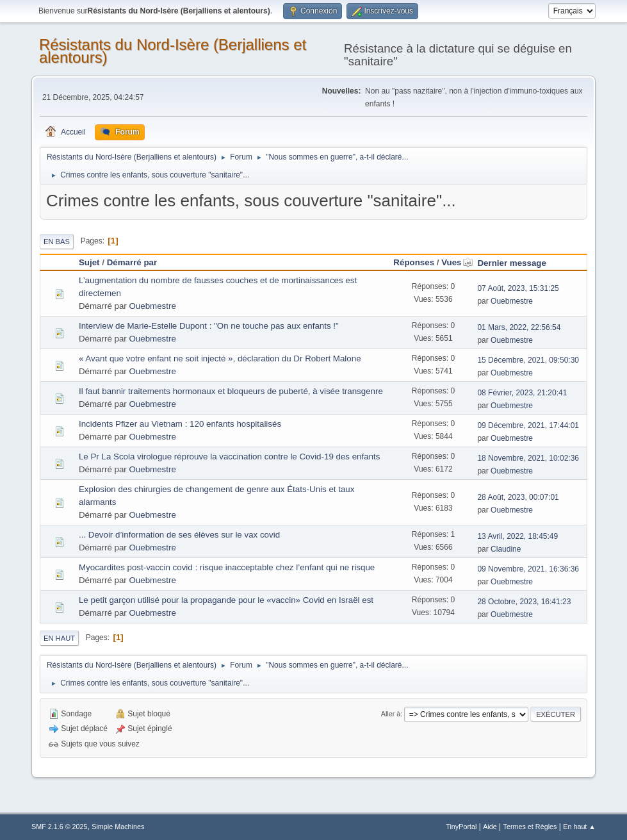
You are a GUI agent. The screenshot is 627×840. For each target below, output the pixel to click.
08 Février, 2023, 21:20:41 (522, 393)
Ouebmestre (152, 306)
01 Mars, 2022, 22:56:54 (519, 327)
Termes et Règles (530, 827)
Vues (457, 262)
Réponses (414, 262)
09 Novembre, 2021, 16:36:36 (528, 569)
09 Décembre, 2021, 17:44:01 (528, 425)
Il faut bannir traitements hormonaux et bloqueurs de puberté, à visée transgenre (231, 391)
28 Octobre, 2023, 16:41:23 (524, 602)
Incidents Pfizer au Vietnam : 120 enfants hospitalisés (180, 424)
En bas (57, 242)
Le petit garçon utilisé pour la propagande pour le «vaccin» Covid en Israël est (226, 600)
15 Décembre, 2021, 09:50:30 (528, 360)
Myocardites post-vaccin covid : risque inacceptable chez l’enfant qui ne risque (227, 567)
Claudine (506, 549)
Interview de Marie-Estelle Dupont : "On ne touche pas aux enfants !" (209, 326)
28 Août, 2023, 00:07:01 (518, 497)
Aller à (391, 714)
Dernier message (511, 263)
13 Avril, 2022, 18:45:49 (517, 536)
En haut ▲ (579, 827)
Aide (490, 827)
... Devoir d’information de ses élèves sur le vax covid (179, 535)
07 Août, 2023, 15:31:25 (518, 288)
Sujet (89, 262)
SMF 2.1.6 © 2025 (60, 827)
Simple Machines (118, 827)
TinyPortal (461, 827)
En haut (59, 638)
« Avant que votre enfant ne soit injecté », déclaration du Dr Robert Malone (220, 358)
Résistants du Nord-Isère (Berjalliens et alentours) (173, 51)
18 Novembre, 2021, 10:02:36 (528, 458)
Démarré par (132, 262)
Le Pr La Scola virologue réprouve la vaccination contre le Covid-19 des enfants (229, 457)
